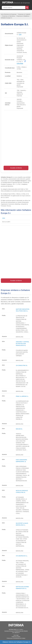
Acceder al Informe (16, 168)
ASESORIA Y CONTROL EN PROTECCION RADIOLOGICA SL (22, 344)
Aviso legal (16, 635)
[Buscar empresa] (14, 8)
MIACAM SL (19, 429)
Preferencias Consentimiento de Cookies (16, 638)
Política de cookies (16, 637)
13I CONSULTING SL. (22, 365)
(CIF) (20, 35)
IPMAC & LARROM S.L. (22, 396)
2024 (4, 218)
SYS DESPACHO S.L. (22, 556)
